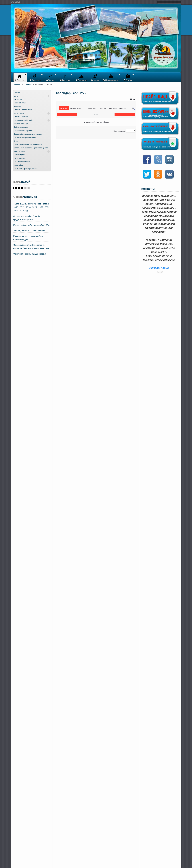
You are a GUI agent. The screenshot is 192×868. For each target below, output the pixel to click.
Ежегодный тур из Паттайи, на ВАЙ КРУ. (31, 225)
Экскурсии (18, 99)
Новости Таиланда (21, 124)
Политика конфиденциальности (26, 169)
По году (64, 108)
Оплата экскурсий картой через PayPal (28, 144)
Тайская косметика (21, 127)
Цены (16, 96)
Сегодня (102, 108)
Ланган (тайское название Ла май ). (29, 230)
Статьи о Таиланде (21, 117)
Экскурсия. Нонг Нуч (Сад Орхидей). (30, 254)
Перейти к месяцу (117, 108)
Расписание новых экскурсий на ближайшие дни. (28, 238)
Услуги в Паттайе (20, 103)
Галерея (17, 92)
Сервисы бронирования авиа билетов (28, 134)
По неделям (90, 108)
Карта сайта (18, 165)
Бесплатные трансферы (23, 110)
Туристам (17, 106)
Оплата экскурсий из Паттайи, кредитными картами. (27, 218)
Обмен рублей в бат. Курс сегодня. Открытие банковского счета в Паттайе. (31, 247)
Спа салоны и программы (23, 131)
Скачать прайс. (159, 268)
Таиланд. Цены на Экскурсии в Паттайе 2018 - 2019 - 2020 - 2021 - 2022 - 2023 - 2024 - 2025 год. (32, 207)
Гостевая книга (19, 158)
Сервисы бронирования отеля (25, 137)
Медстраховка (19, 151)
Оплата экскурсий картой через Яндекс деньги (31, 148)
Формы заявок (19, 113)
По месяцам (76, 108)
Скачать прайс (19, 155)
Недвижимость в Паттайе (23, 120)
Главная (16, 84)
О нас (16, 141)
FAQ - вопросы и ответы (23, 162)
